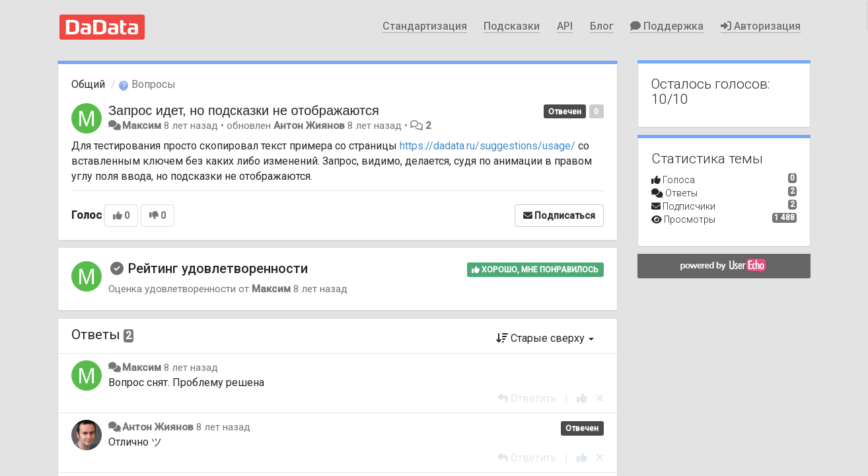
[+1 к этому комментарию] (582, 398)
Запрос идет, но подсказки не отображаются (244, 110)
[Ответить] (527, 398)
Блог (602, 26)
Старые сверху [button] (545, 338)
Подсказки (512, 26)
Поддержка (667, 26)
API (565, 26)
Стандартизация (425, 26)
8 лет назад (191, 368)
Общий (88, 84)
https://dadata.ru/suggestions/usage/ (488, 146)
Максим (142, 126)
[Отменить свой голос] (600, 398)
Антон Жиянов (309, 126)
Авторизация (761, 26)
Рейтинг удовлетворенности (218, 268)
